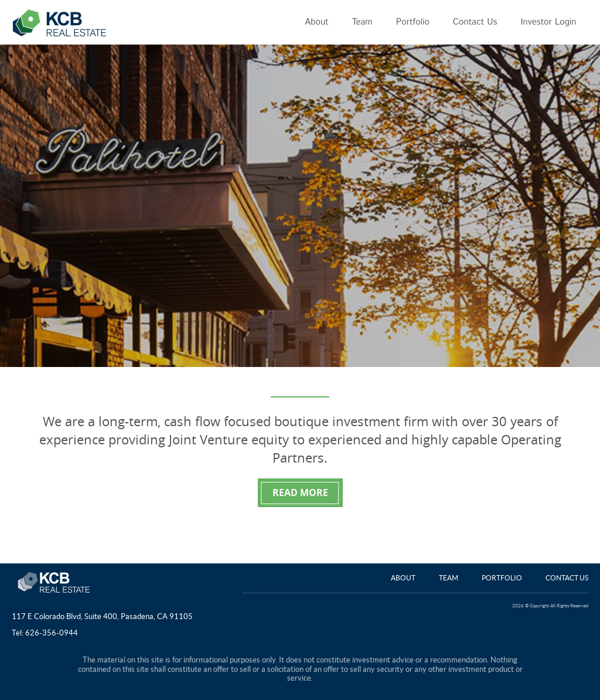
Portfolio (502, 578)
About (403, 578)
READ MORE (300, 492)
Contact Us (567, 578)
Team (449, 578)
